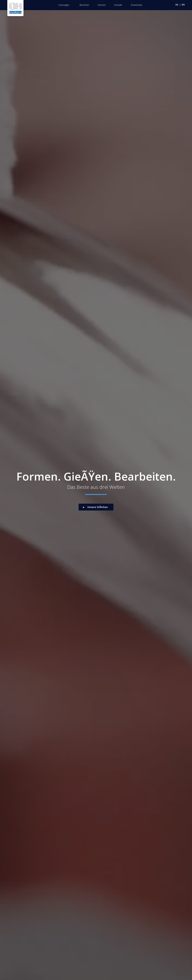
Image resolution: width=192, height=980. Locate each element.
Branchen (84, 5)
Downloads (137, 5)
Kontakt (118, 5)
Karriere (102, 5)
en (183, 5)
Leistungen (64, 5)
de (177, 5)
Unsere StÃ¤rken (98, 507)
